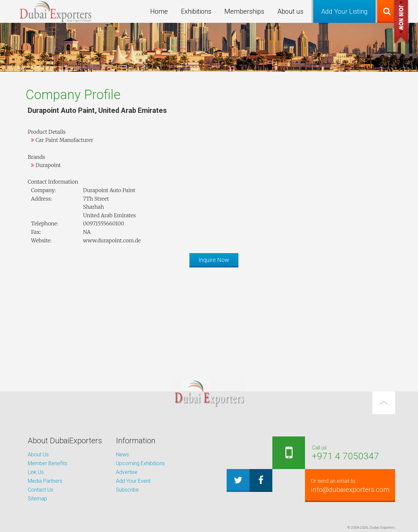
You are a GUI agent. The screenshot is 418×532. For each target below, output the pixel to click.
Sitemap (37, 499)
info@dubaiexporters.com (348, 485)
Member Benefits (48, 463)
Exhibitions (196, 11)
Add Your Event (133, 481)
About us (290, 11)
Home (159, 11)
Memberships (244, 11)
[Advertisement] (209, 318)
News (122, 455)
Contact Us (40, 490)
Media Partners (45, 481)
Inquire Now (214, 260)
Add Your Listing (344, 11)
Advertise (127, 472)
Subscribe (127, 490)
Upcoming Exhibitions (140, 463)
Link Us (36, 472)
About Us (38, 455)
